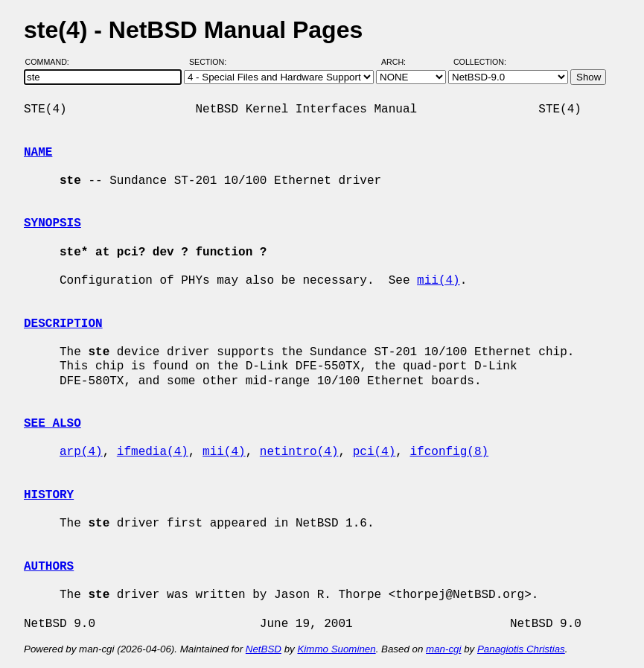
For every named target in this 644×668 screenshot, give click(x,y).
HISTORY (49, 495)
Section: (211, 62)
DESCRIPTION (63, 324)
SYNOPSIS (52, 223)
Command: (52, 62)
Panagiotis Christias (521, 649)
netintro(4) (299, 452)
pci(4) (374, 452)
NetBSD (264, 649)
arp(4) (81, 452)
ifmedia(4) (153, 452)
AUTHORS (49, 567)
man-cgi (443, 649)
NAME (38, 153)
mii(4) (439, 281)
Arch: (400, 62)
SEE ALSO (52, 424)
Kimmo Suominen (336, 649)
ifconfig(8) (449, 452)
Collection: (480, 62)
